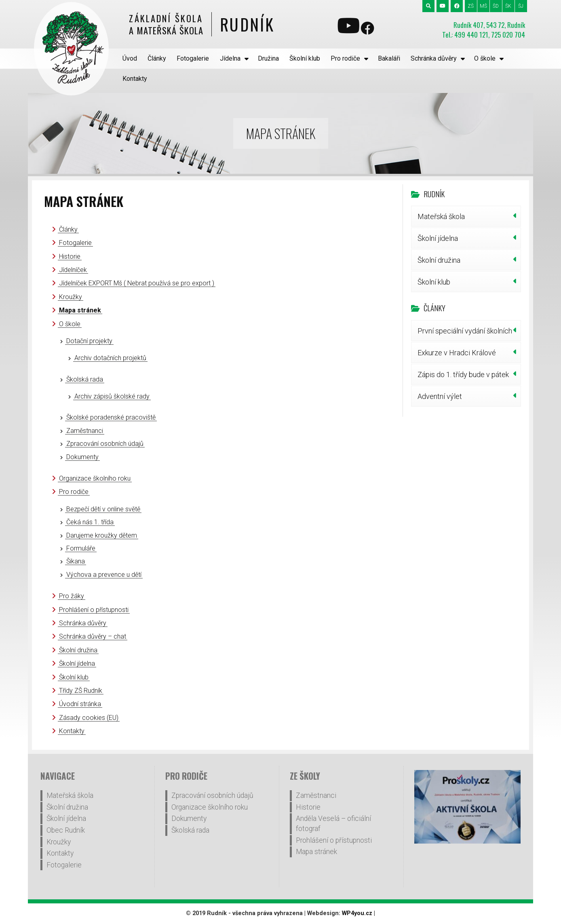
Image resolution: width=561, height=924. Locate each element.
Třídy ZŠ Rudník (81, 691)
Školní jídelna (77, 663)
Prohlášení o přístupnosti (94, 610)
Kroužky (71, 297)
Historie (70, 256)
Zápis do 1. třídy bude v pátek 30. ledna (463, 378)
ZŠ (471, 6)
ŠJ (521, 6)
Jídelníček (73, 270)
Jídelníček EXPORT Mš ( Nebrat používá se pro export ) (137, 283)
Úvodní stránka (80, 704)
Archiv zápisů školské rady (112, 396)
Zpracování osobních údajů (105, 444)
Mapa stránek (80, 310)
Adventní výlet (440, 396)
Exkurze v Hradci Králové (457, 353)
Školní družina (78, 650)
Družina (268, 58)
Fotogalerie (193, 58)
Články (157, 58)
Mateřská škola (441, 216)
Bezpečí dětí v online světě (103, 509)
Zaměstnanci (85, 431)
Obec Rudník (66, 830)
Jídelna (230, 58)
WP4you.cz (357, 913)
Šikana (76, 561)
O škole (485, 58)
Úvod (130, 58)
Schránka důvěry (434, 58)
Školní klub (305, 58)
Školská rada (85, 379)
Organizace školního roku (95, 478)
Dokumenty (82, 457)
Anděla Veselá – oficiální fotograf (333, 824)
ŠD (496, 6)
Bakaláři (389, 58)
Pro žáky (72, 596)
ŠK (508, 6)
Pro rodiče (345, 58)
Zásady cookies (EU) (89, 718)
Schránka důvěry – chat (93, 636)
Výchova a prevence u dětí (104, 575)
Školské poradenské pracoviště (111, 417)
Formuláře (81, 548)
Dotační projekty (89, 341)
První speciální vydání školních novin (465, 334)
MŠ (483, 6)
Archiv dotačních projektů (110, 358)
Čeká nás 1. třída (90, 522)
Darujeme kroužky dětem (102, 535)
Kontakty (135, 79)
